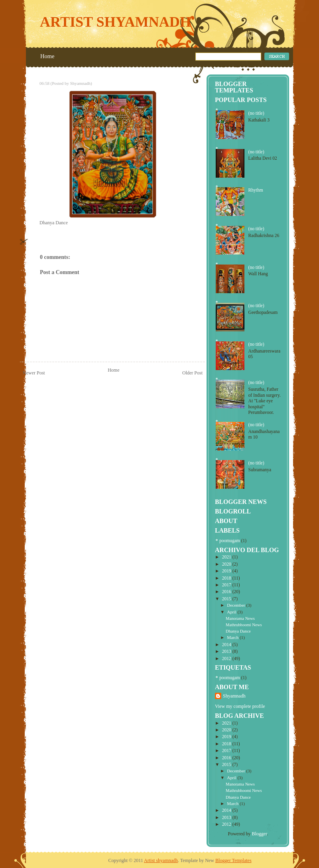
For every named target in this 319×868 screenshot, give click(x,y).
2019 (227, 571)
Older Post (192, 373)
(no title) (256, 113)
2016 (227, 592)
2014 (227, 645)
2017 (227, 585)
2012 (227, 658)
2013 (227, 651)
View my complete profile (240, 706)
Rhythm (256, 190)
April (232, 612)
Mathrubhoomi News (244, 625)
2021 (227, 557)
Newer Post (34, 373)
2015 (227, 599)
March (233, 637)
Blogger (260, 834)
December (236, 605)
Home (47, 56)
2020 (227, 564)
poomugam (230, 541)
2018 (227, 578)
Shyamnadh (234, 696)
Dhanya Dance (238, 631)
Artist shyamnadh (115, 22)
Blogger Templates (233, 860)
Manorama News (240, 618)
